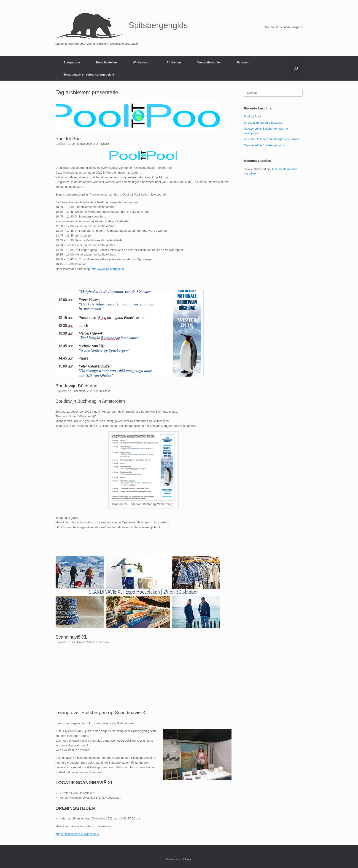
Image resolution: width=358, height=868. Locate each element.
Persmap (243, 62)
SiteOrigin (187, 859)
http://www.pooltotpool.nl (108, 269)
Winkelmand (142, 62)
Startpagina (72, 62)
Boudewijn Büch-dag (77, 386)
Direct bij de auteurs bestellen (263, 123)
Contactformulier (209, 62)
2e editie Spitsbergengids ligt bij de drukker (272, 139)
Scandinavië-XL (72, 637)
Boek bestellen (106, 62)
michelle (104, 144)
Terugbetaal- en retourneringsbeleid (89, 75)
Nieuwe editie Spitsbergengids (264, 145)
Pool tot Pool (69, 139)
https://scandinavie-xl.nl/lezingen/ (77, 834)
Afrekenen (174, 62)
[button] (296, 68)
